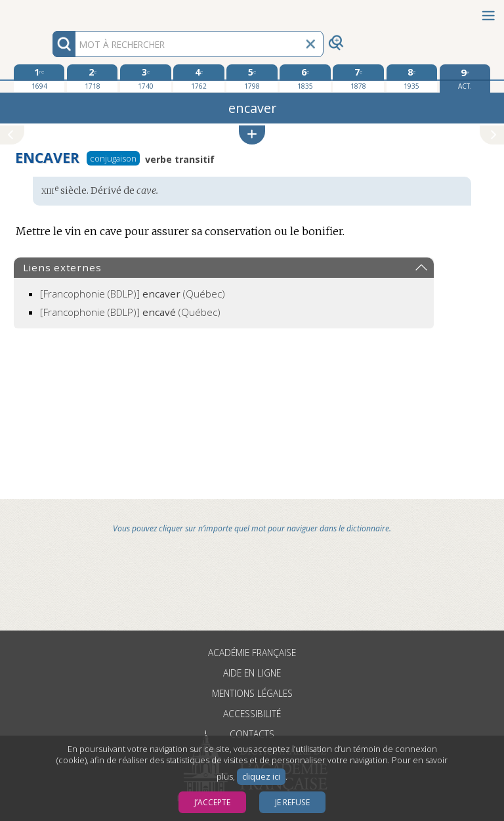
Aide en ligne (252, 673)
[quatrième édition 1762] (199, 78)
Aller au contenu (51, 11)
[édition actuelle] (465, 78)
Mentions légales (252, 693)
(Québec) (133, 294)
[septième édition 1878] (358, 78)
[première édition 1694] (39, 78)
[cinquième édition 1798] (252, 78)
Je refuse (292, 802)
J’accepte (212, 802)
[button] (252, 135)
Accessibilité (252, 714)
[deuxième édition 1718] (92, 78)
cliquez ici (261, 777)
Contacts (252, 734)
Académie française (252, 653)
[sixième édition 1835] (305, 78)
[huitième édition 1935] (412, 78)
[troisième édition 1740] (145, 78)
